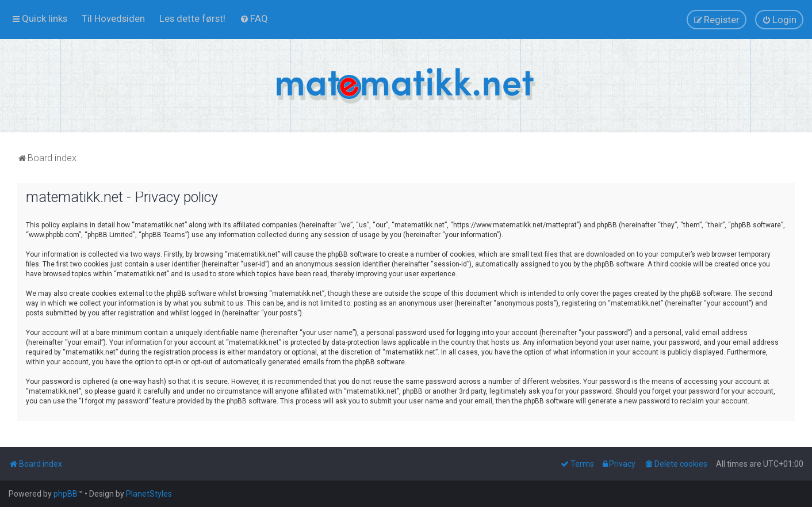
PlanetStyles (149, 494)
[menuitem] (113, 18)
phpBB (66, 494)
